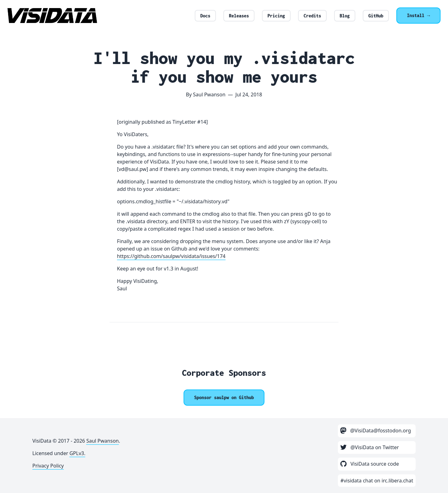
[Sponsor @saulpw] (224, 398)
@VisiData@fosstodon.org (376, 431)
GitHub (376, 16)
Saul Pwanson (102, 441)
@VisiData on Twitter (370, 447)
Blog (345, 16)
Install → (418, 15)
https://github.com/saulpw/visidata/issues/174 (171, 256)
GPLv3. (77, 453)
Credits (312, 16)
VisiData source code (370, 464)
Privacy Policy (48, 466)
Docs (205, 16)
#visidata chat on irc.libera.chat (377, 481)
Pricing (276, 16)
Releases (239, 16)
